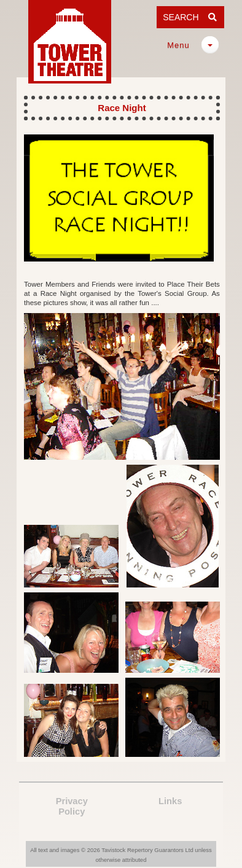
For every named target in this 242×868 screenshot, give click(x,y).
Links (170, 801)
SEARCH (190, 17)
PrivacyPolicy (72, 806)
